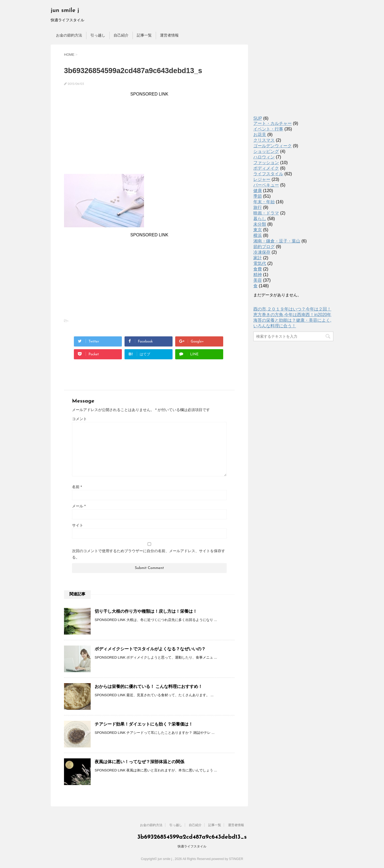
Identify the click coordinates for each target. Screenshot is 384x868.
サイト (78, 525)
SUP (258, 118)
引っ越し (98, 35)
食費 (258, 269)
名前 (77, 487)
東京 (258, 230)
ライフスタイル (268, 174)
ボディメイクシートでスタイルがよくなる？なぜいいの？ (150, 649)
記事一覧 (144, 35)
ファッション (266, 163)
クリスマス (264, 140)
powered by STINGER (227, 859)
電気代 (260, 263)
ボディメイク (266, 168)
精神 (258, 275)
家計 (258, 258)
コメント (79, 419)
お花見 (260, 135)
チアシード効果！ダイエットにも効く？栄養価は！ (144, 724)
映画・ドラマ (266, 213)
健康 (258, 191)
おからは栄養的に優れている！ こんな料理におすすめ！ (149, 686)
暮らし (260, 219)
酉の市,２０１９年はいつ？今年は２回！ (292, 309)
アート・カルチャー (273, 123)
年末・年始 (264, 202)
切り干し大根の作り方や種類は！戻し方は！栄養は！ (146, 611)
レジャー (262, 179)
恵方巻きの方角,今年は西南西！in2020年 (292, 315)
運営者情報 (169, 35)
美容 (258, 280)
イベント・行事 (268, 129)
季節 (258, 196)
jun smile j (65, 11)
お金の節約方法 (69, 35)
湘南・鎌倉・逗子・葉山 (277, 241)
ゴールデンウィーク (273, 146)
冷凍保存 (262, 252)
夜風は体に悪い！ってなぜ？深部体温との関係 (139, 762)
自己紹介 (121, 35)
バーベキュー (266, 185)
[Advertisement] (149, 134)
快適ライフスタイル (192, 846)
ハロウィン (264, 157)
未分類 (260, 224)
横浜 (258, 235)
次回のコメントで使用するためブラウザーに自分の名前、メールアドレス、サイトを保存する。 (149, 554)
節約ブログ (264, 247)
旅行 (258, 207)
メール (79, 506)
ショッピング (266, 151)
